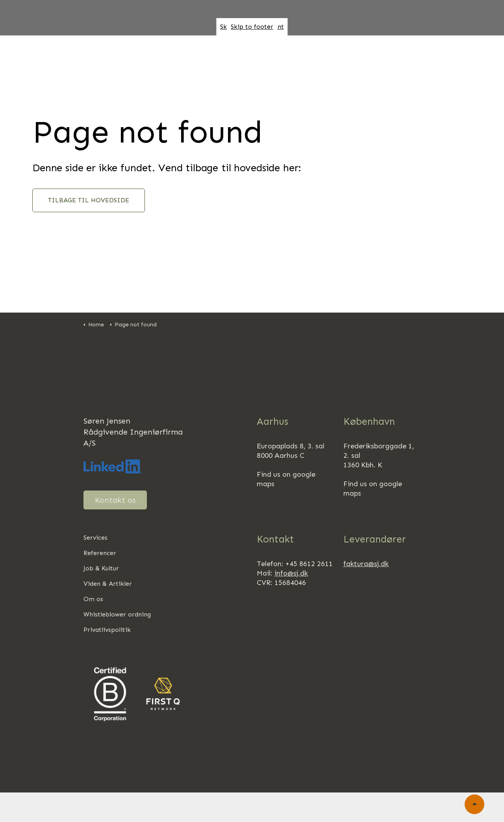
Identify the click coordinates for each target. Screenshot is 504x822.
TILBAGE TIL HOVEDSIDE (89, 200)
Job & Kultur (429, 53)
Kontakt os (115, 500)
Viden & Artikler (108, 584)
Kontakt (31, 80)
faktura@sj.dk (366, 564)
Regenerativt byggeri (362, 53)
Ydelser (168, 53)
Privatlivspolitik (107, 630)
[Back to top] (474, 804)
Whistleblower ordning (117, 614)
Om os (249, 53)
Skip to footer (252, 27)
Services (95, 538)
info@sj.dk (291, 573)
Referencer (209, 53)
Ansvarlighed (293, 53)
